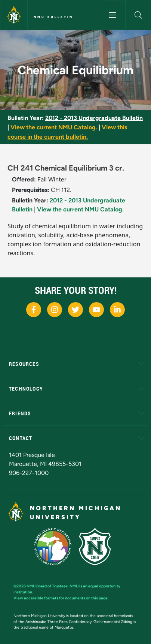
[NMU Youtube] (96, 310)
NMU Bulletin (53, 17)
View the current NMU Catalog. (54, 127)
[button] (138, 15)
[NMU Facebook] (34, 310)
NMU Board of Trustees (47, 586)
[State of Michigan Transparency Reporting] (57, 546)
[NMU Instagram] (55, 310)
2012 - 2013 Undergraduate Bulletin (94, 118)
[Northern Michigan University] (14, 15)
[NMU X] (75, 310)
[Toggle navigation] (113, 15)
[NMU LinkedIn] (117, 310)
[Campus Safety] (98, 546)
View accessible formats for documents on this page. (61, 598)
